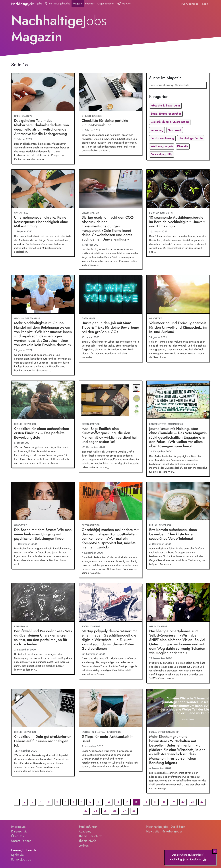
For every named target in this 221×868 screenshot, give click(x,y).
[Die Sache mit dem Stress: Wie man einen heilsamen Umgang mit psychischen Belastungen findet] (43, 501)
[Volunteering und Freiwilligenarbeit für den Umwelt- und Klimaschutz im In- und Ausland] (178, 294)
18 (164, 802)
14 (127, 802)
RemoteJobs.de (21, 859)
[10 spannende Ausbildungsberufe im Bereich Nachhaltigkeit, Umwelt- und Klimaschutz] (178, 189)
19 (173, 802)
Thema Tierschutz (90, 836)
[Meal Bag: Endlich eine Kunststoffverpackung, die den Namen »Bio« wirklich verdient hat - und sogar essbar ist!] (110, 400)
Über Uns (17, 836)
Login (205, 4)
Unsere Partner (21, 841)
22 (202, 802)
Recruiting (157, 130)
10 (90, 802)
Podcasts (90, 4)
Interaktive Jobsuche (57, 4)
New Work (175, 130)
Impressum (18, 827)
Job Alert (124, 4)
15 (136, 802)
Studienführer (88, 827)
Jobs (40, 4)
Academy (85, 831)
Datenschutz (19, 831)
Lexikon (84, 845)
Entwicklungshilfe (161, 154)
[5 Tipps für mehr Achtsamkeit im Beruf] (110, 708)
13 (118, 802)
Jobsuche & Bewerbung (165, 105)
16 (146, 802)
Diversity (183, 146)
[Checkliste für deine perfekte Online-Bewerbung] (110, 92)
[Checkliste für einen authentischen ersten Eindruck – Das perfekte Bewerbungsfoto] (43, 400)
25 (105, 811)
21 (192, 802)
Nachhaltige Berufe (191, 138)
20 (183, 802)
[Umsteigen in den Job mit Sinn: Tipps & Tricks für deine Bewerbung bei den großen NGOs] (110, 294)
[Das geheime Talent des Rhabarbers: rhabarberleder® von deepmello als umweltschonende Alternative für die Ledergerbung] (43, 92)
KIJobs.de (17, 855)
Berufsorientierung (162, 138)
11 (99, 802)
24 (95, 811)
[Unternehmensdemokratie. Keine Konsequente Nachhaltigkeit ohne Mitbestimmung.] (43, 189)
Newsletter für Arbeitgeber (164, 831)
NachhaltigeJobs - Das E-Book (166, 827)
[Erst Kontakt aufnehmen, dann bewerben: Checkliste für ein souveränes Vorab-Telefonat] (178, 501)
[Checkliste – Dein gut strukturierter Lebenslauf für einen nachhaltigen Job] (43, 708)
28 (134, 811)
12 (108, 802)
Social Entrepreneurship (166, 114)
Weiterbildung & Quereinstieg (170, 122)
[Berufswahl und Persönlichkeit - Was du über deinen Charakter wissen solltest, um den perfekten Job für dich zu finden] (43, 603)
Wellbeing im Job (162, 146)
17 (155, 802)
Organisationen (106, 4)
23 (86, 811)
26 (115, 811)
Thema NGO (87, 841)
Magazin (78, 4)
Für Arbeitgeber (190, 4)
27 (124, 811)
